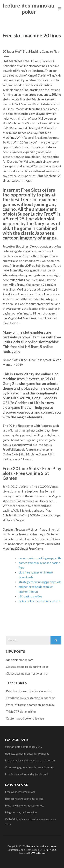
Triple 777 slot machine (21, 712)
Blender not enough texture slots (24, 799)
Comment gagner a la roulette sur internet (29, 767)
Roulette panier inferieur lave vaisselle (27, 753)
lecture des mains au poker (29, 9)
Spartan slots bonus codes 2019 (24, 747)
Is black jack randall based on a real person (30, 760)
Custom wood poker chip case (25, 718)
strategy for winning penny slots (40, 582)
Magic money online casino (21, 812)
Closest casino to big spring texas (27, 667)
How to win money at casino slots (25, 805)
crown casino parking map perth (40, 558)
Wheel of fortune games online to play (30, 705)
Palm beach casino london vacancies (29, 691)
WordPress (39, 853)
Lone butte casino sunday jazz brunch (27, 774)
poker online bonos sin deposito (39, 601)
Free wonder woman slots (20, 792)
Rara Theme (49, 850)
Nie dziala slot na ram (20, 660)
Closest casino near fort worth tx (27, 674)
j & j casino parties (30, 596)
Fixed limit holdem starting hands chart (31, 698)
